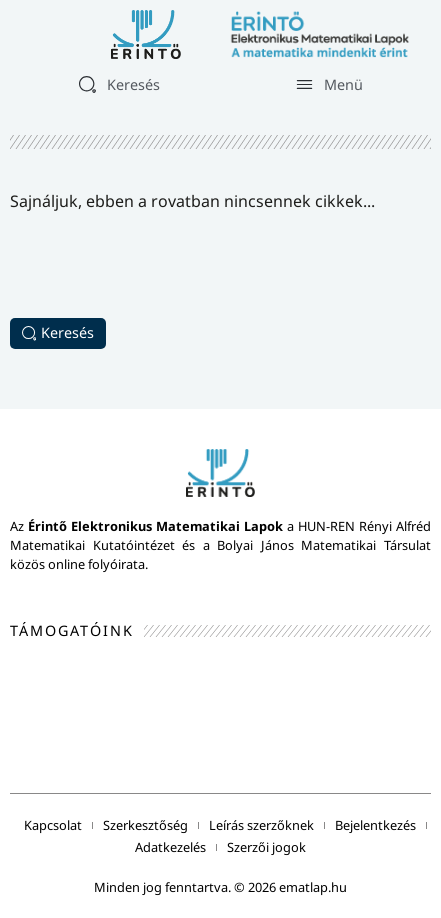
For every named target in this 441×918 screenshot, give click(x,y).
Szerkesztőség (145, 825)
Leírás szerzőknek (261, 825)
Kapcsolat (53, 825)
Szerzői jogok (266, 847)
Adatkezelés (170, 847)
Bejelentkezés (375, 825)
